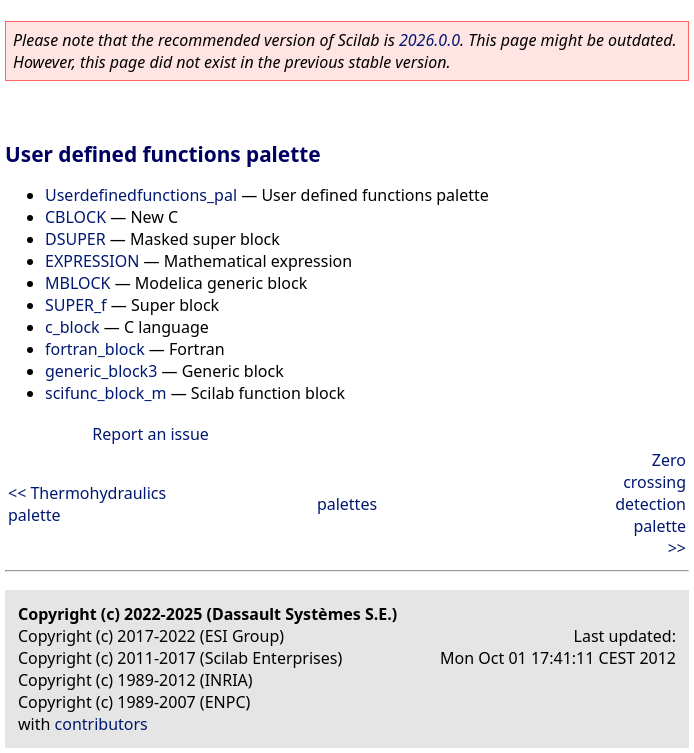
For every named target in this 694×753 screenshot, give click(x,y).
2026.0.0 (429, 40)
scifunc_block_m (105, 393)
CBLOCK (75, 217)
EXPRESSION (92, 261)
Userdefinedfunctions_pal (141, 195)
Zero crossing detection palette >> (650, 504)
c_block (72, 327)
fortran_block (95, 349)
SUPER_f (76, 305)
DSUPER (75, 239)
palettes (347, 504)
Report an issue (150, 434)
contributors (101, 724)
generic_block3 (101, 371)
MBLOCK (78, 283)
